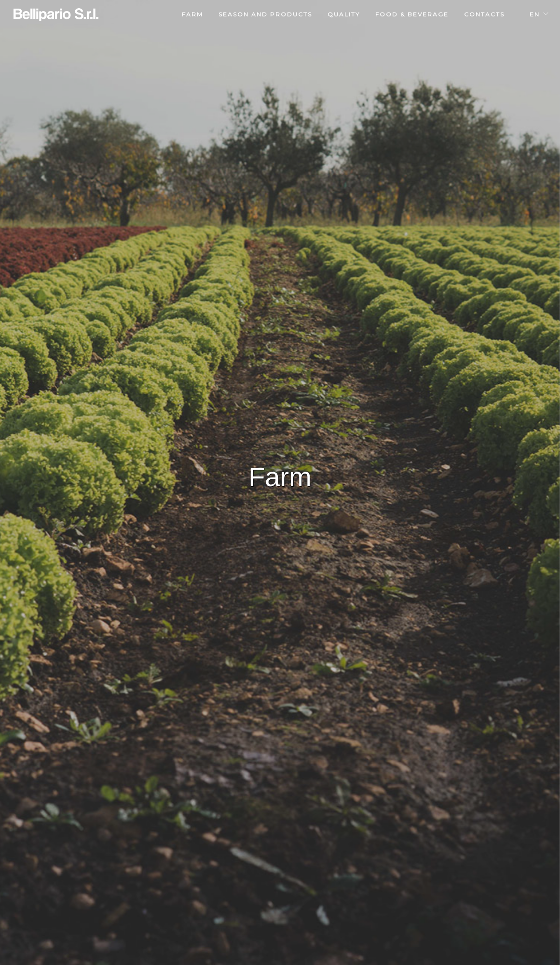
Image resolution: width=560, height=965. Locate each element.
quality (344, 14)
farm (192, 14)
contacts (484, 14)
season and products (265, 14)
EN (535, 14)
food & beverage (412, 14)
